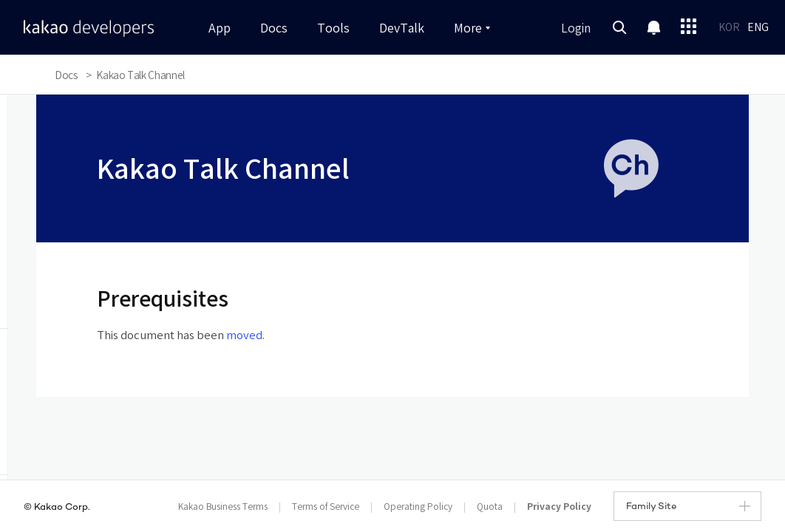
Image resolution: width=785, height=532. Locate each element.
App (220, 29)
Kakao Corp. (62, 508)
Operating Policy (418, 507)
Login (576, 29)
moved (244, 336)
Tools (333, 29)
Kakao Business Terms (223, 507)
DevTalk (402, 29)
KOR (729, 28)
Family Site (688, 507)
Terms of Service (326, 507)
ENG (758, 28)
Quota (490, 507)
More (472, 29)
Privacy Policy (559, 507)
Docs (274, 29)
